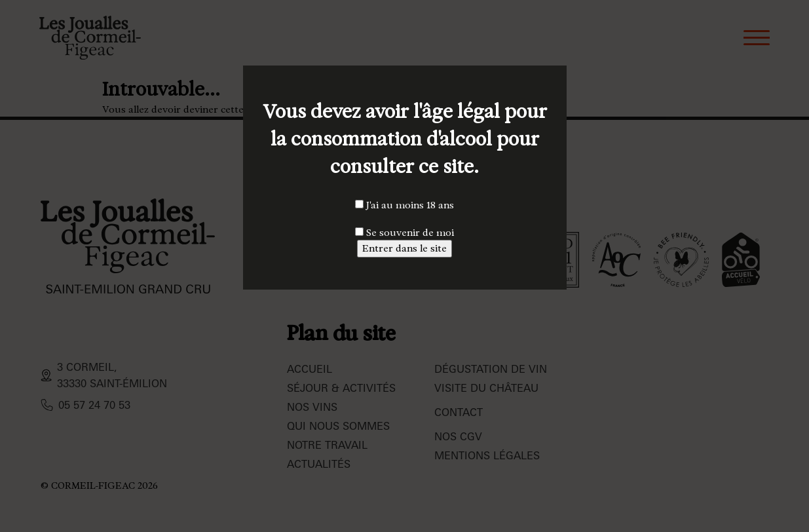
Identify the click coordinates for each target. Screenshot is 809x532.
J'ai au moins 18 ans (404, 205)
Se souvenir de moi (404, 233)
